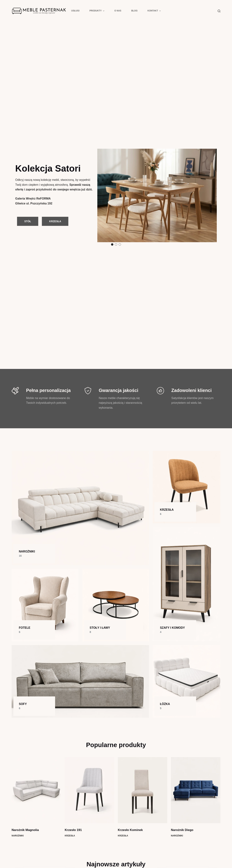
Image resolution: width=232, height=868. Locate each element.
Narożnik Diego (182, 830)
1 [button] (112, 244)
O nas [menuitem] (118, 11)
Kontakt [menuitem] (154, 11)
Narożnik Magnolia (25, 830)
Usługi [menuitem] (75, 11)
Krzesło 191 (73, 830)
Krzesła (70, 836)
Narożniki (18, 836)
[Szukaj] (219, 11)
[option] (116, 195)
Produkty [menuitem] (97, 11)
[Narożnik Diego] (196, 790)
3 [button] (120, 244)
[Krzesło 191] (89, 790)
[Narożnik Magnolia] (36, 790)
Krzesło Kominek (130, 830)
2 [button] (116, 244)
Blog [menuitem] (134, 11)
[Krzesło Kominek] (143, 790)
